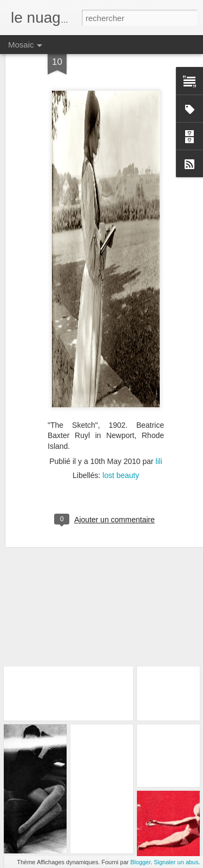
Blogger (140, 862)
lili (159, 430)
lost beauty (121, 444)
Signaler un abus (176, 862)
